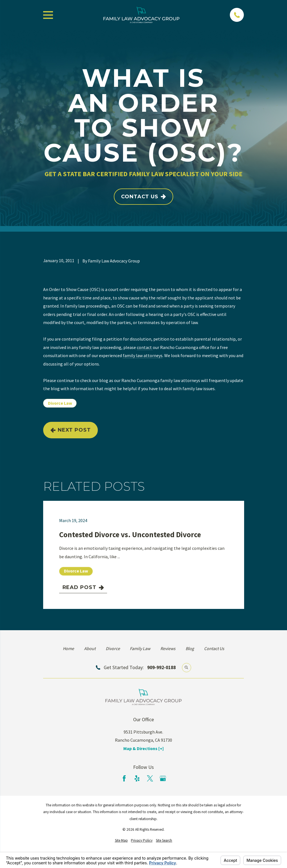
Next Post (71, 430)
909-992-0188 (161, 667)
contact (145, 347)
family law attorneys (143, 355)
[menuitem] (121, 841)
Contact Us (143, 197)
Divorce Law (60, 403)
